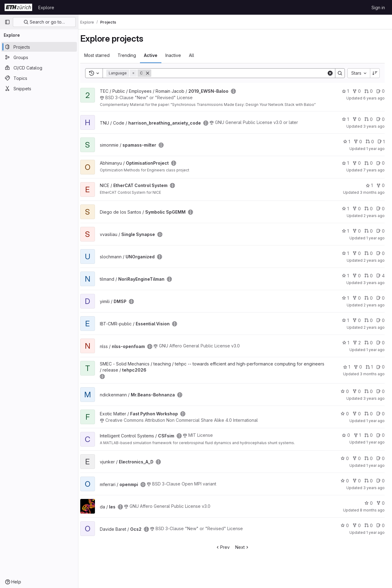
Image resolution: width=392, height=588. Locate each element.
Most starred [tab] (102, 55)
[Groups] (39, 57)
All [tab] (197, 55)
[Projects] (39, 47)
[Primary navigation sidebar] (7, 22)
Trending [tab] (132, 55)
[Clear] (330, 73)
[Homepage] (18, 7)
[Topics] (39, 78)
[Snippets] (39, 88)
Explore (46, 7)
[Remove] (153, 73)
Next (245, 547)
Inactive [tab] (179, 55)
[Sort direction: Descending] (375, 73)
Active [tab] (156, 55)
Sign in (378, 7)
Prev (225, 547)
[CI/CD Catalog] (39, 68)
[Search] (242, 73)
